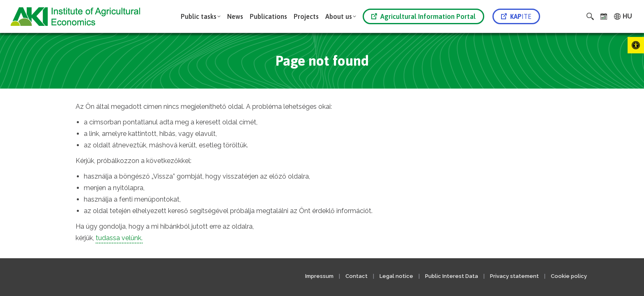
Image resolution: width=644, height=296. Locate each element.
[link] (636, 45)
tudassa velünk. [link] (119, 238)
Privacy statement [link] (514, 276)
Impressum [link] (319, 276)
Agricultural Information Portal (423, 16)
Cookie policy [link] (569, 276)
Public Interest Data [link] (452, 276)
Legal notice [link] (397, 276)
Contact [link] (356, 276)
